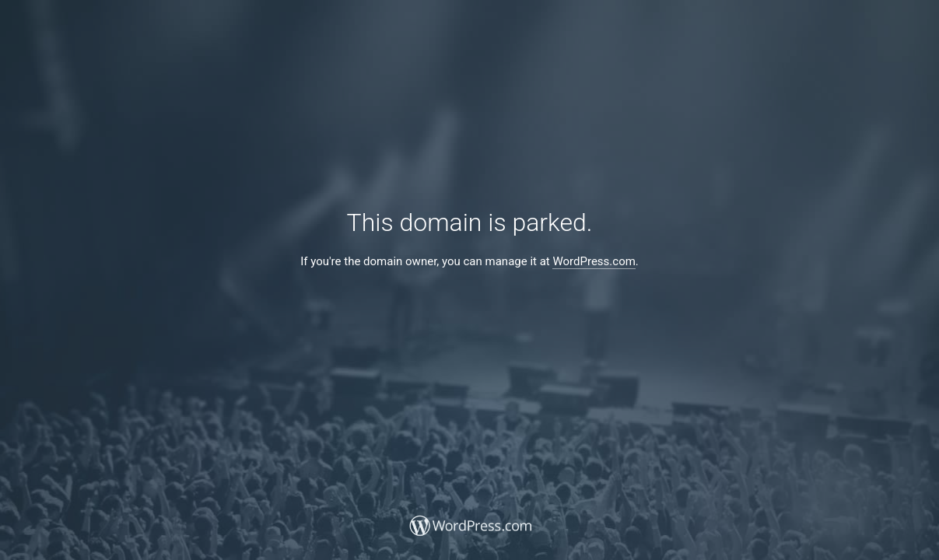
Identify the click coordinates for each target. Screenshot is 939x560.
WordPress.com (594, 261)
